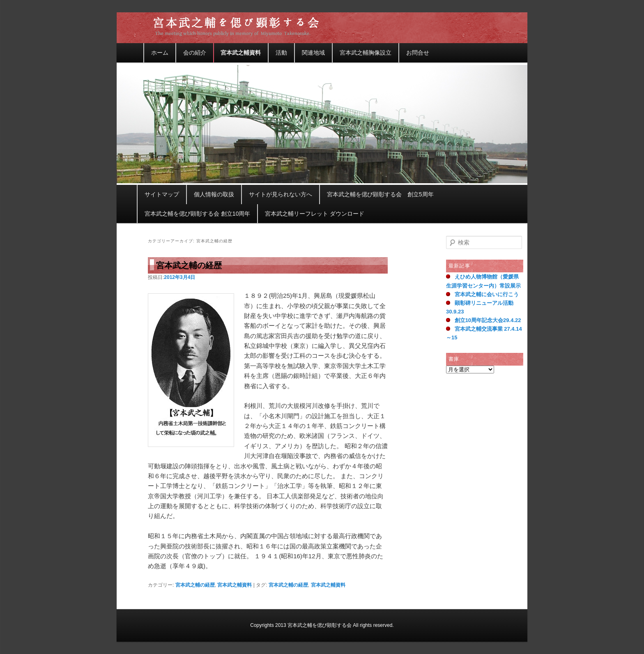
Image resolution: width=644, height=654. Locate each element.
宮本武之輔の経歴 (189, 265)
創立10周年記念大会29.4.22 (488, 320)
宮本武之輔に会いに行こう (487, 294)
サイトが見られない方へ (281, 194)
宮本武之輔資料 (241, 53)
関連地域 (313, 53)
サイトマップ (162, 194)
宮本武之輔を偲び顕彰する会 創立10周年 (197, 214)
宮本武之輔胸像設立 (366, 53)
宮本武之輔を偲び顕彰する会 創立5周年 (380, 194)
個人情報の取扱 (214, 194)
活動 (281, 53)
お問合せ (418, 53)
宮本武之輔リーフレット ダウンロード (315, 214)
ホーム (160, 53)
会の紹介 (195, 53)
